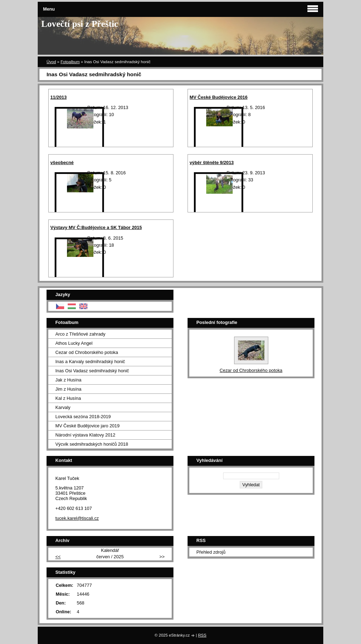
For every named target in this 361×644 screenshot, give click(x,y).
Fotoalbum (70, 62)
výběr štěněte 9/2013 (212, 162)
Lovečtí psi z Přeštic (80, 24)
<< (58, 557)
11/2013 (59, 97)
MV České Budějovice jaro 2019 (87, 426)
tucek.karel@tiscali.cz (77, 518)
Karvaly (63, 407)
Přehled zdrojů (211, 552)
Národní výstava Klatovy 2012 (85, 435)
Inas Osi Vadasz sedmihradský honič (92, 371)
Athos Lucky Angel (74, 343)
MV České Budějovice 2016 (219, 97)
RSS (202, 635)
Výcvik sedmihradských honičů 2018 (92, 444)
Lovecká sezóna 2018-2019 (83, 417)
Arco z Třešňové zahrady (80, 334)
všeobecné (62, 162)
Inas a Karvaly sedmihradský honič (90, 362)
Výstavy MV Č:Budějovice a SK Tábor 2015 (96, 227)
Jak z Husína (68, 380)
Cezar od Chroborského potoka (87, 352)
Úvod (51, 62)
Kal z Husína (68, 398)
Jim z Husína (68, 389)
